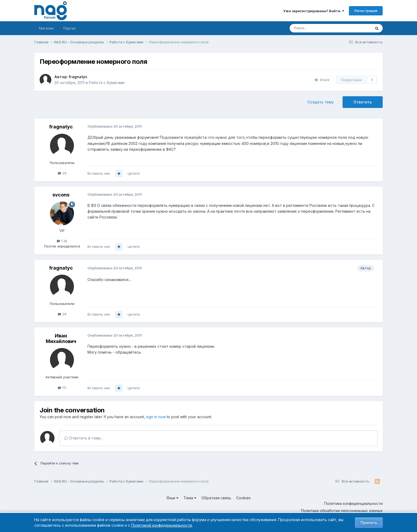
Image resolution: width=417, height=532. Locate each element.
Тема (190, 498)
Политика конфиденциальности (353, 503)
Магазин (46, 28)
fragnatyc (78, 77)
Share (322, 80)
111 (62, 388)
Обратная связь (216, 498)
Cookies (243, 498)
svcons (61, 195)
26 (62, 173)
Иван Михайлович (61, 339)
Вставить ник (99, 173)
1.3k (62, 241)
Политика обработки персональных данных (342, 511)
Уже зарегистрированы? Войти (314, 11)
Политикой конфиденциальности (162, 525)
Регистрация (366, 11)
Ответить (363, 102)
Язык (172, 498)
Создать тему (321, 102)
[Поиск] (316, 28)
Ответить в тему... (84, 438)
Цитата (134, 173)
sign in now (156, 417)
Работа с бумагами (107, 83)
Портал (70, 28)
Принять (369, 523)
